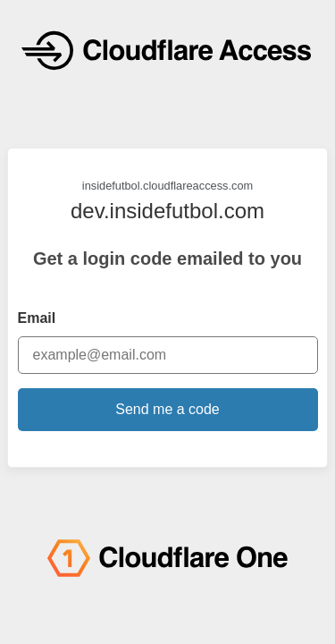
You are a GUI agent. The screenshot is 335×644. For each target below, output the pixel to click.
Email (37, 318)
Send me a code (167, 409)
